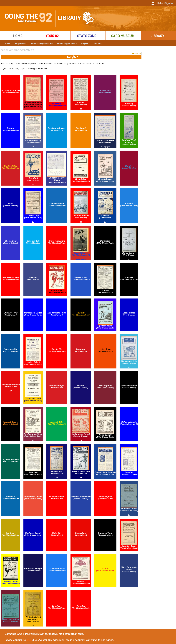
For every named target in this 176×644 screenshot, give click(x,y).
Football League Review (42, 43)
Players (85, 43)
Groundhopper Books (67, 43)
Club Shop (97, 43)
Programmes (21, 43)
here (29, 640)
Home (8, 43)
